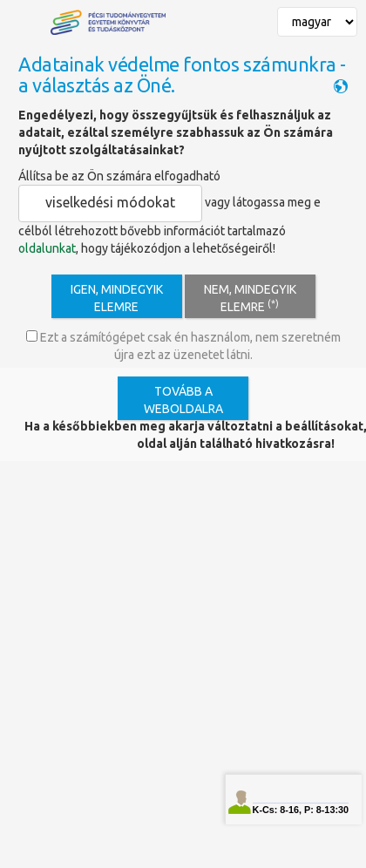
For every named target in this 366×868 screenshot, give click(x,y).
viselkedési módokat (110, 202)
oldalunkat (47, 248)
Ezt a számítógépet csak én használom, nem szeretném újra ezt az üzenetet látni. (183, 346)
